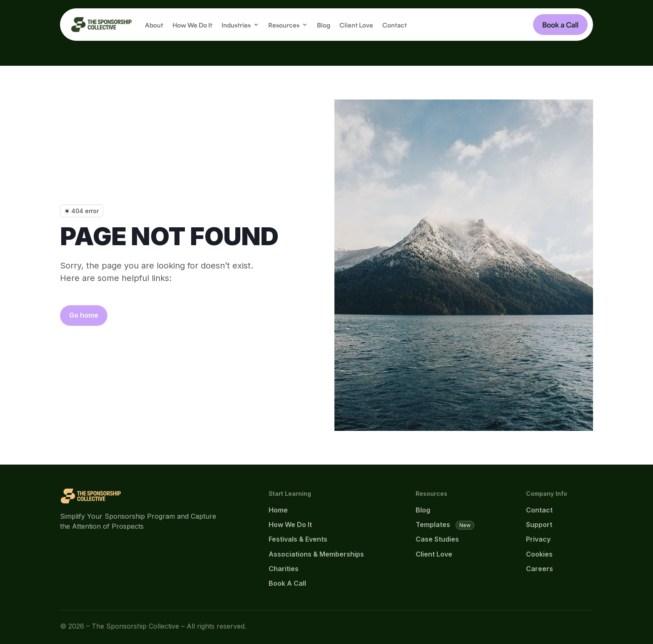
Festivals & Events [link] (298, 539)
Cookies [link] (539, 554)
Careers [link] (540, 569)
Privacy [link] (538, 539)
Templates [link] (433, 525)
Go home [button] (84, 315)
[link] (101, 25)
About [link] (154, 24)
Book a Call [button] (560, 24)
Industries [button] (236, 24)
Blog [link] (324, 24)
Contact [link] (395, 24)
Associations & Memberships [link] (316, 554)
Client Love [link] (356, 24)
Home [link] (278, 510)
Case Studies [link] (437, 539)
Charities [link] (284, 569)
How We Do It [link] (192, 24)
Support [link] (539, 525)
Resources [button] (284, 24)
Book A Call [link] (287, 583)
